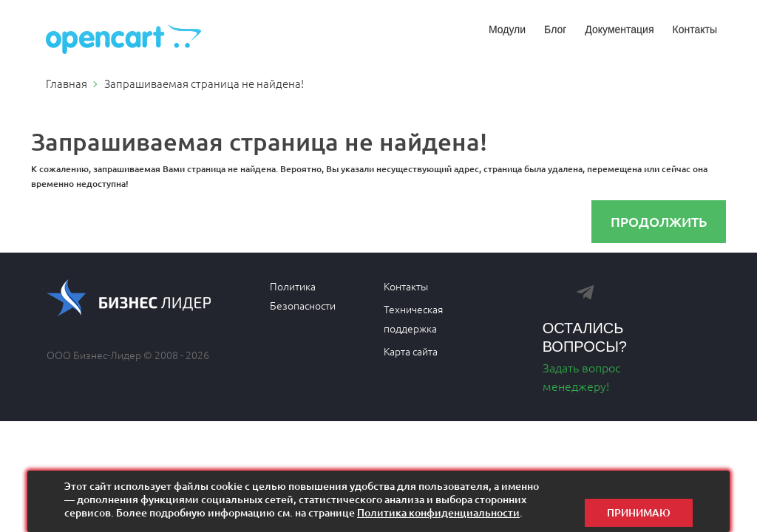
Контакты (695, 30)
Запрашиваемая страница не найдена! (204, 83)
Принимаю (639, 501)
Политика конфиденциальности (438, 512)
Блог (555, 30)
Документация (619, 30)
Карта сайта (411, 351)
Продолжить (659, 221)
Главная (67, 83)
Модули (507, 30)
